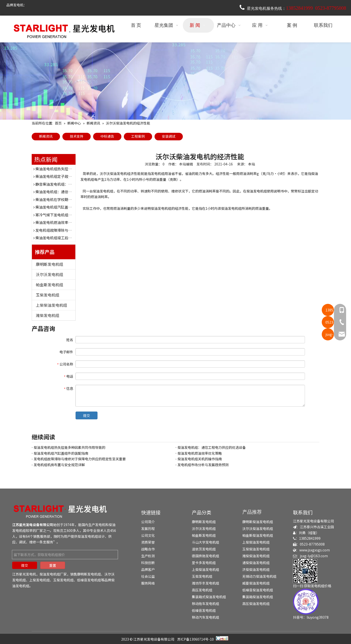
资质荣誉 (148, 542)
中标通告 (107, 136)
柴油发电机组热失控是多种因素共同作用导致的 (74, 169)
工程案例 (138, 136)
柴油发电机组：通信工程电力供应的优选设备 (72, 192)
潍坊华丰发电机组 (205, 583)
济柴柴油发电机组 (256, 569)
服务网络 (148, 583)
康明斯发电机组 (49, 264)
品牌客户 (148, 569)
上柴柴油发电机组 (51, 305)
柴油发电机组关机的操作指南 (200, 459)
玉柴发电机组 (48, 295)
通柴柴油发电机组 (256, 563)
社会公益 (148, 576)
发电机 (100, 525)
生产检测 (148, 556)
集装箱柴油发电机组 (258, 597)
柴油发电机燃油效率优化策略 (59, 222)
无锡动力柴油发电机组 (259, 576)
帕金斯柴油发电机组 (258, 535)
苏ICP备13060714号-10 (195, 639)
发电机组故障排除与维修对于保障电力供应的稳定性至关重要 (80, 459)
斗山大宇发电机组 (205, 542)
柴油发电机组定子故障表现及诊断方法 (66, 176)
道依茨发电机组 (204, 549)
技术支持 (77, 136)
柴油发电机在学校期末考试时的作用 (65, 199)
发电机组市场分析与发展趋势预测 (203, 465)
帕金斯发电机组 (49, 285)
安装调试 (169, 136)
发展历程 (148, 529)
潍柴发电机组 (48, 315)
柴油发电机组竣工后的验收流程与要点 (66, 238)
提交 (87, 415)
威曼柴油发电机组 (256, 583)
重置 (53, 565)
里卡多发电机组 (204, 563)
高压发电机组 (202, 590)
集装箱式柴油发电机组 (209, 597)
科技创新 (148, 563)
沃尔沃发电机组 (49, 274)
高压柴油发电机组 (256, 604)
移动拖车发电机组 (205, 604)
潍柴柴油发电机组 (256, 556)
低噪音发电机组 (89, 580)
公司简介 (148, 522)
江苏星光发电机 (24, 574)
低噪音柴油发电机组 (258, 590)
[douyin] (306, 602)
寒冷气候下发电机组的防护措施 (61, 215)
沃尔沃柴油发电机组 (258, 529)
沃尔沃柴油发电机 (113, 173)
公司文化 (148, 535)
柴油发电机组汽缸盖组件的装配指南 (65, 207)
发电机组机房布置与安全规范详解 (59, 465)
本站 (252, 164)
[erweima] (305, 571)
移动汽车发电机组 (205, 617)
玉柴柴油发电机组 (256, 549)
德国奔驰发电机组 (205, 556)
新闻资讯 (46, 136)
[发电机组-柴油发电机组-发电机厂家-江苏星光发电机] (61, 511)
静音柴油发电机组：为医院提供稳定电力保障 (72, 184)
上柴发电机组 (39, 580)
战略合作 (148, 549)
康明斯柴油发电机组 (258, 522)
